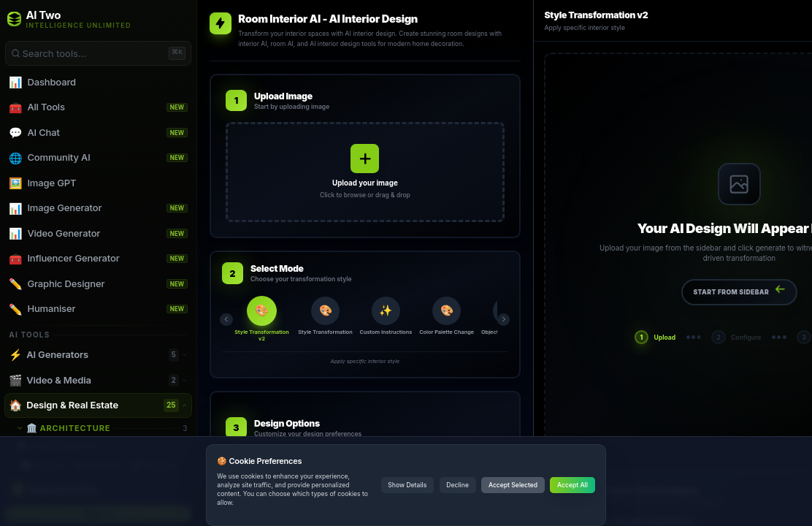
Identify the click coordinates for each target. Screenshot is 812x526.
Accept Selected (513, 485)
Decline (457, 485)
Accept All (572, 485)
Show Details (407, 485)
